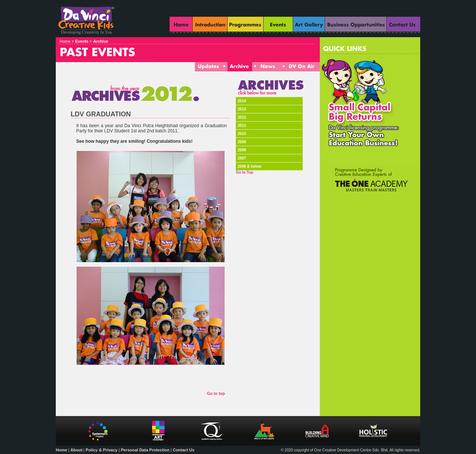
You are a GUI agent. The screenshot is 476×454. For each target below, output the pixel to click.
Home (62, 450)
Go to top (216, 393)
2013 (242, 109)
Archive (101, 41)
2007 (242, 158)
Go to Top (244, 172)
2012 (242, 117)
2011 (242, 125)
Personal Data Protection (145, 450)
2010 (242, 134)
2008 (242, 150)
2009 (242, 142)
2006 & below (249, 166)
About (77, 450)
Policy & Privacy (102, 450)
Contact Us (184, 450)
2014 (242, 101)
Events (82, 41)
